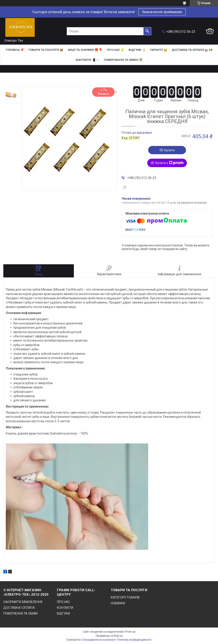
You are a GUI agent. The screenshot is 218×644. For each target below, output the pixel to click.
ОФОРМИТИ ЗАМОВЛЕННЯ (23, 602)
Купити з (169, 163)
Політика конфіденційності (134, 640)
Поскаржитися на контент (99, 640)
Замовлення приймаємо (162, 12)
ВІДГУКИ (63, 613)
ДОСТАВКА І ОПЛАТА (19, 608)
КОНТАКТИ (65, 608)
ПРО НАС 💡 (115, 50)
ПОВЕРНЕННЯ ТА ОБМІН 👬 (123, 60)
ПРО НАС (64, 602)
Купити (169, 150)
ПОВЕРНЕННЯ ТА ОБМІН (21, 613)
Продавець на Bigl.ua (109, 636)
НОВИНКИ (118, 603)
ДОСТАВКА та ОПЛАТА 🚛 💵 (192, 50)
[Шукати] (147, 31)
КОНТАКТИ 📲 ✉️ (88, 60)
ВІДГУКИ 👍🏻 (137, 50)
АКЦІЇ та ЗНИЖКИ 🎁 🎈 (85, 50)
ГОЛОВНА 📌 (15, 50)
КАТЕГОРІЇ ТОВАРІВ (125, 597)
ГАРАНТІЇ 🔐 (159, 50)
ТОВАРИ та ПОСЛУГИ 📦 (46, 50)
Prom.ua (130, 632)
